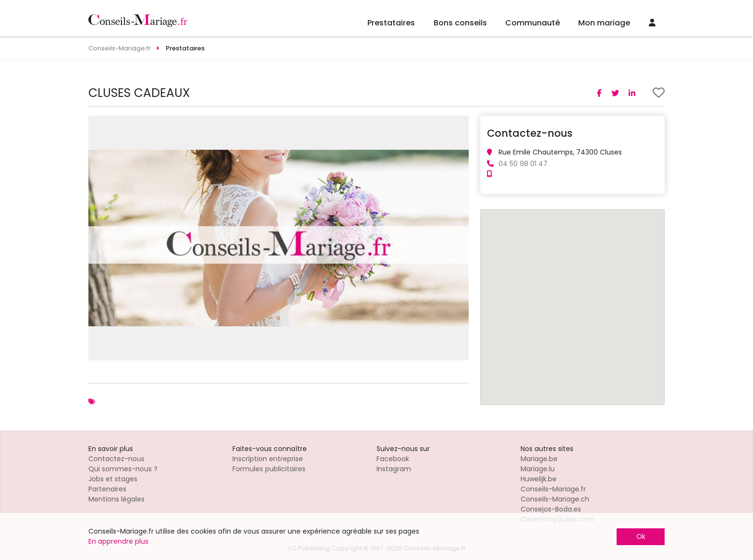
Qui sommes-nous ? (123, 469)
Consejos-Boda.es (551, 509)
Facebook (393, 459)
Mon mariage (604, 23)
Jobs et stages (113, 479)
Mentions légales (116, 499)
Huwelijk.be (539, 479)
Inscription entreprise (268, 459)
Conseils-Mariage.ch (555, 499)
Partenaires (107, 489)
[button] (460, 124)
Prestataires (391, 23)
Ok (641, 536)
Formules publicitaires (269, 469)
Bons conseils (460, 23)
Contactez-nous (116, 459)
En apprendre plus (118, 541)
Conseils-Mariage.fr (553, 489)
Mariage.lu (538, 469)
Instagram (394, 469)
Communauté (533, 23)
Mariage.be (539, 459)
